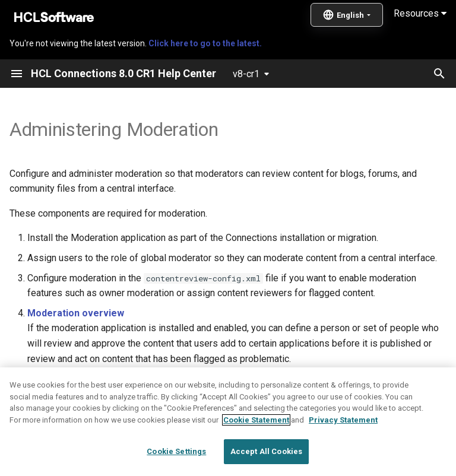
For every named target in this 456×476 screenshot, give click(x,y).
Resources (420, 13)
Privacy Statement (343, 448)
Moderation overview (76, 313)
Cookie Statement (256, 448)
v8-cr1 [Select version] (246, 74)
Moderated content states (87, 378)
